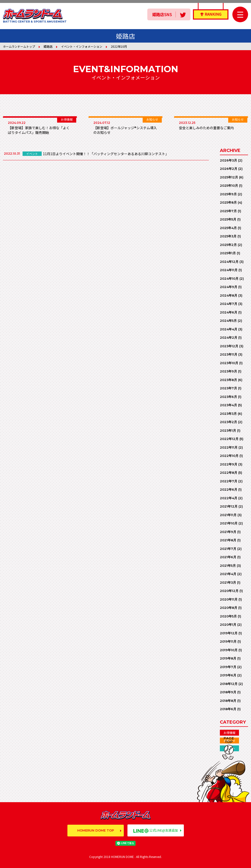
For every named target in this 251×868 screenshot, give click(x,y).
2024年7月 (229, 304)
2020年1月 (228, 625)
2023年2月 (228, 422)
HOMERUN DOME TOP (96, 830)
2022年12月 (229, 439)
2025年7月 (228, 211)
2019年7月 (228, 667)
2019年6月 (228, 675)
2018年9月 (228, 692)
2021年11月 (228, 515)
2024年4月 (229, 329)
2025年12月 (229, 177)
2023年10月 (229, 363)
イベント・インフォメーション (82, 46)
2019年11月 (228, 641)
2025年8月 (228, 202)
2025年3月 (228, 236)
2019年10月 (229, 650)
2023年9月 (228, 371)
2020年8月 (229, 608)
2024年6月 (229, 312)
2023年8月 (228, 380)
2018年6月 (228, 709)
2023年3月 (228, 414)
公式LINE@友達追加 (156, 830)
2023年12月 (229, 346)
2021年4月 (228, 574)
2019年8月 (228, 658)
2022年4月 (229, 498)
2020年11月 (229, 599)
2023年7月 (228, 388)
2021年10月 (229, 523)
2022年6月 (229, 489)
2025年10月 (229, 185)
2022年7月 (229, 481)
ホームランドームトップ (19, 46)
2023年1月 (228, 430)
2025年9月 (228, 194)
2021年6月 (228, 557)
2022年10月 (229, 456)
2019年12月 (229, 633)
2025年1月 (228, 253)
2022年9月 (229, 464)
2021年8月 (228, 540)
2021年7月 (228, 549)
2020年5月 (228, 616)
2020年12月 (229, 591)
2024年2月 (229, 337)
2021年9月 (228, 532)
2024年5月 (228, 321)
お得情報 (229, 733)
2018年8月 (228, 701)
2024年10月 (229, 278)
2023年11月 (229, 354)
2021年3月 (228, 582)
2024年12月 (229, 262)
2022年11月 (229, 447)
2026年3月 (228, 160)
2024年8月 (229, 295)
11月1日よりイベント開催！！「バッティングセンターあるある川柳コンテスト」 (106, 154)
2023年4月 (228, 405)
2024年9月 (229, 287)
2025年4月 (228, 228)
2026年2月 (229, 169)
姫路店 (48, 46)
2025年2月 (228, 245)
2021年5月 (228, 566)
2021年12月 (229, 506)
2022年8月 (229, 473)
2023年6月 (228, 397)
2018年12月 (229, 684)
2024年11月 (229, 270)
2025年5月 (228, 219)
